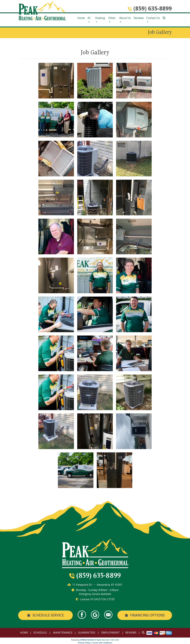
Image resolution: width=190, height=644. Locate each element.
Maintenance (63, 633)
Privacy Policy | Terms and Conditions (95, 643)
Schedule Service (45, 615)
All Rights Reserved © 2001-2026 (107, 640)
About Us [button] (125, 18)
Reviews (139, 18)
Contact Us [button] (153, 18)
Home (81, 18)
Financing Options (145, 615)
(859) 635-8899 (153, 8)
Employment (111, 633)
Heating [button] (100, 18)
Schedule (40, 633)
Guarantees (87, 633)
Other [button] (112, 18)
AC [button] (89, 18)
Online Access (87, 640)
